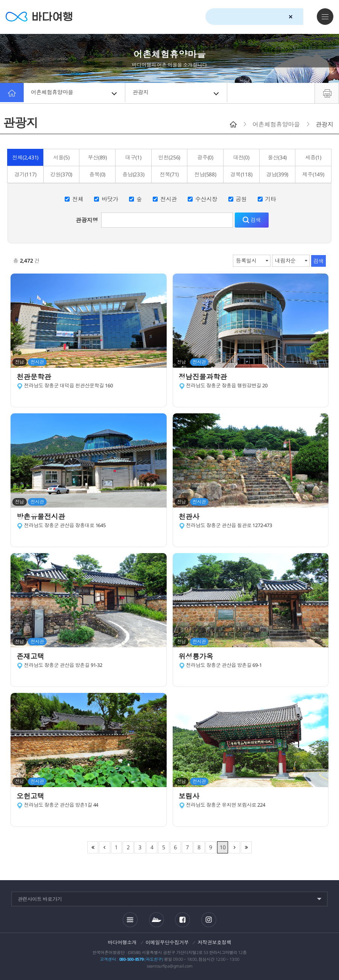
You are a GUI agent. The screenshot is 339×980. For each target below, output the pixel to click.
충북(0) (97, 174)
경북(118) (241, 174)
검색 (304, 17)
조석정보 (130, 920)
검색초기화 (291, 17)
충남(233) (133, 174)
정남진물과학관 (206, 377)
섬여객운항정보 (157, 920)
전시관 (169, 199)
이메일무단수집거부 (167, 942)
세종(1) (313, 157)
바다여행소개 (122, 942)
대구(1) (133, 157)
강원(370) (61, 174)
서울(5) (62, 157)
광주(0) (205, 157)
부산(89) (97, 157)
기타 (271, 199)
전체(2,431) (25, 157)
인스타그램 (209, 920)
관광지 (176, 93)
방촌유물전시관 (43, 517)
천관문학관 (36, 377)
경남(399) (277, 174)
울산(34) (277, 157)
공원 (241, 199)
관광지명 (87, 220)
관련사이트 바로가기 (40, 899)
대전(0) (241, 157)
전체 (78, 199)
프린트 (327, 93)
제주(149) (313, 174)
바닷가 (110, 199)
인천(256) (169, 157)
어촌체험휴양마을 (75, 93)
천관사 (191, 517)
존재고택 (32, 657)
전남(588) (205, 174)
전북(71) (169, 174)
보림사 (191, 797)
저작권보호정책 (214, 942)
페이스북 (182, 920)
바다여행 (42, 17)
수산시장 (206, 199)
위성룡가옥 (198, 657)
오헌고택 (32, 797)
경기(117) (25, 174)
